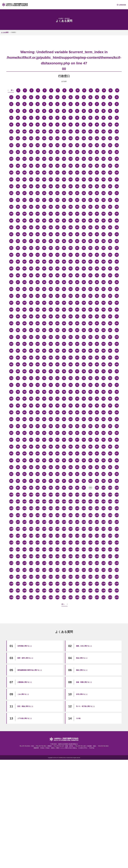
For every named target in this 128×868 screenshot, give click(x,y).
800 (18, 412)
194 (57, 166)
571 (77, 316)
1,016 (97, 495)
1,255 (104, 591)
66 (110, 111)
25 (64, 97)
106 (38, 131)
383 (71, 241)
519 (71, 296)
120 (18, 138)
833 (11, 426)
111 (71, 131)
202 (110, 166)
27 (77, 97)
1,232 (64, 584)
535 (64, 303)
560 (117, 310)
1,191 (18, 570)
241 (31, 186)
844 (84, 426)
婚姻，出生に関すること (84, 646)
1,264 (51, 597)
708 (84, 371)
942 (57, 467)
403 (90, 248)
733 (24, 385)
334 (84, 221)
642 (97, 344)
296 (57, 207)
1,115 (77, 536)
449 (57, 268)
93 (64, 125)
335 (90, 221)
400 (71, 248)
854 (38, 433)
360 (31, 234)
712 (110, 371)
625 (97, 337)
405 (104, 248)
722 (64, 378)
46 (90, 104)
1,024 (38, 501)
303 (104, 207)
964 (90, 474)
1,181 (64, 563)
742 (84, 385)
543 (117, 303)
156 (31, 152)
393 (24, 248)
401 (77, 248)
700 (31, 371)
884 (11, 447)
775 (77, 399)
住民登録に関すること (25, 646)
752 (38, 392)
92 (57, 125)
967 (110, 474)
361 (38, 234)
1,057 (31, 515)
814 (110, 412)
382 (64, 241)
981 (90, 481)
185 (110, 159)
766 (18, 399)
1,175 (24, 563)
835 (24, 426)
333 (77, 221)
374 (11, 241)
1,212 (44, 577)
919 (18, 460)
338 (110, 221)
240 (24, 186)
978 (71, 481)
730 (117, 378)
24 (57, 97)
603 (64, 330)
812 (97, 412)
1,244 (31, 591)
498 (44, 289)
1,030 (77, 501)
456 (104, 268)
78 (77, 118)
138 (24, 145)
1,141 (24, 549)
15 (111, 90)
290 (18, 207)
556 (90, 310)
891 (57, 447)
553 (71, 310)
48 (104, 104)
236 (110, 179)
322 (117, 214)
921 (31, 460)
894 (77, 447)
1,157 (18, 556)
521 (84, 296)
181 (84, 159)
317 (84, 214)
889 (44, 447)
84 (117, 118)
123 (38, 138)
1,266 (64, 597)
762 (104, 392)
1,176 (31, 563)
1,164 (64, 556)
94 (71, 125)
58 (57, 111)
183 (97, 159)
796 (104, 405)
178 (64, 159)
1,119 (104, 536)
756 (64, 392)
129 (77, 138)
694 (104, 364)
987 (18, 488)
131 (90, 138)
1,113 (64, 536)
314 (64, 214)
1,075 (38, 522)
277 (44, 200)
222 (18, 179)
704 (57, 371)
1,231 (57, 584)
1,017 (104, 495)
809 (77, 412)
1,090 (24, 529)
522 (90, 296)
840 (57, 426)
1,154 (110, 549)
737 (51, 385)
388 (104, 241)
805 (51, 412)
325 (24, 221)
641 (90, 344)
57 (51, 111)
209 (44, 173)
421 (97, 255)
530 (31, 303)
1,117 (90, 536)
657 (84, 351)
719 (44, 378)
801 (24, 412)
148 (90, 145)
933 (110, 460)
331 (64, 221)
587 (71, 323)
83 (110, 118)
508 (110, 289)
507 (104, 289)
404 (97, 248)
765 (11, 399)
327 (38, 221)
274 (24, 200)
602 (57, 330)
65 (104, 111)
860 (77, 433)
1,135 (97, 543)
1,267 (71, 597)
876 (71, 440)
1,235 (84, 584)
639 (77, 344)
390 (117, 241)
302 (97, 207)
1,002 (117, 488)
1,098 (77, 529)
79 (84, 118)
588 (77, 323)
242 (38, 186)
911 (77, 453)
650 (38, 351)
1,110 (44, 536)
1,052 (110, 508)
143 (57, 145)
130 (84, 138)
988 (24, 488)
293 (38, 207)
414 (51, 255)
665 (24, 358)
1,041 (38, 508)
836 (31, 426)
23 (51, 97)
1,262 (38, 597)
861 (84, 433)
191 (38, 166)
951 (117, 467)
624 (90, 337)
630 (18, 344)
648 (24, 351)
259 (38, 193)
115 (97, 131)
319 (97, 214)
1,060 (51, 515)
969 (11, 481)
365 (64, 234)
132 (97, 138)
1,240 (117, 584)
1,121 (117, 536)
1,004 (18, 495)
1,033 (97, 501)
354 (104, 227)
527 (11, 303)
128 (71, 138)
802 (31, 412)
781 (117, 399)
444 (24, 268)
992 (51, 488)
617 (44, 337)
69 (18, 118)
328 (44, 221)
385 (84, 241)
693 (97, 364)
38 (38, 104)
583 (44, 323)
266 (84, 193)
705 (64, 371)
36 (24, 104)
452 (77, 268)
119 (11, 138)
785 (31, 405)
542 (110, 303)
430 (44, 262)
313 (57, 214)
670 (57, 358)
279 (57, 200)
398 (57, 248)
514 (38, 296)
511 (18, 296)
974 (44, 481)
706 (71, 371)
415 (57, 255)
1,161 (44, 556)
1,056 (24, 515)
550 (51, 310)
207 (31, 173)
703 (51, 371)
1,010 (57, 495)
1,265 (57, 597)
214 (77, 173)
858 (64, 433)
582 (38, 323)
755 (57, 392)
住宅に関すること (82, 694)
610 (110, 330)
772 (57, 399)
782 (11, 405)
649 (31, 351)
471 (90, 275)
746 (110, 385)
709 (90, 371)
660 (104, 351)
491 (110, 282)
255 (11, 193)
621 (71, 337)
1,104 (117, 529)
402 (84, 248)
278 (51, 200)
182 (90, 159)
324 (18, 221)
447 (44, 268)
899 (110, 447)
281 (71, 200)
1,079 (64, 522)
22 (44, 97)
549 (44, 310)
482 (51, 282)
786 (38, 405)
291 (24, 207)
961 (71, 474)
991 (44, 488)
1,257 (117, 591)
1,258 (11, 597)
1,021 (18, 501)
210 (51, 173)
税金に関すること (82, 658)
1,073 (24, 522)
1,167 (84, 556)
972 (31, 481)
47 (97, 104)
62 (84, 111)
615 (31, 337)
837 (38, 426)
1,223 (117, 577)
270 (110, 193)
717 (31, 378)
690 (77, 364)
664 (18, 358)
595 (11, 330)
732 (18, 385)
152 (117, 145)
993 (57, 488)
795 (97, 405)
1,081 (77, 522)
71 (31, 118)
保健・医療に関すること (84, 682)
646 (11, 351)
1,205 (110, 570)
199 (90, 166)
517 (57, 296)
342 (24, 227)
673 (77, 358)
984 (110, 481)
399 (64, 248)
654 (64, 351)
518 (64, 296)
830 (104, 419)
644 (110, 344)
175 (44, 159)
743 (90, 385)
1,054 (11, 515)
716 (24, 378)
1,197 (57, 570)
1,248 (57, 591)
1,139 (11, 549)
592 (104, 323)
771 (51, 399)
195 (64, 166)
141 (44, 145)
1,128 (51, 543)
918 (11, 460)
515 (44, 296)
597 (24, 330)
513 (31, 296)
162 (71, 152)
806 (57, 412)
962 (77, 474)
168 (110, 152)
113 (84, 131)
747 (117, 385)
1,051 (104, 508)
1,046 (71, 508)
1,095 (57, 529)
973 (38, 481)
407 (117, 248)
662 (117, 351)
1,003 (11, 495)
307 (18, 214)
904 (31, 453)
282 (77, 200)
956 (38, 474)
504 (84, 289)
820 (38, 419)
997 (84, 488)
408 (11, 255)
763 (110, 392)
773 (64, 399)
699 (24, 371)
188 (18, 166)
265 (77, 193)
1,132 (77, 543)
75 (57, 118)
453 (84, 268)
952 (11, 474)
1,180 (57, 563)
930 (90, 460)
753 (44, 392)
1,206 (117, 570)
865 (110, 433)
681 (18, 364)
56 (44, 111)
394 (31, 248)
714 (11, 378)
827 (84, 419)
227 (51, 179)
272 (11, 200)
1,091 (31, 529)
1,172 (117, 556)
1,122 (11, 543)
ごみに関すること (23, 694)
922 (38, 460)
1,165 (71, 556)
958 (51, 474)
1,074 (31, 522)
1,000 (104, 488)
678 (110, 358)
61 (77, 111)
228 (57, 179)
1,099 (84, 529)
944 (71, 467)
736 (44, 385)
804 (44, 412)
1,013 (77, 495)
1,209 (24, 577)
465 (51, 275)
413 (44, 255)
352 (90, 227)
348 (64, 227)
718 (38, 378)
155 (24, 152)
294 (44, 207)
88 (31, 125)
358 (18, 234)
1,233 (71, 584)
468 (71, 275)
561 (11, 316)
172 (24, 159)
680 (11, 364)
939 (38, 467)
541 (104, 303)
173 (31, 159)
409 (18, 255)
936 (18, 467)
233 (90, 179)
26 (71, 97)
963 (84, 474)
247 (71, 186)
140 (38, 145)
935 (11, 467)
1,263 (44, 597)
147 (84, 145)
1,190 (11, 570)
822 (51, 419)
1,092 (38, 529)
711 (104, 371)
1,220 (97, 577)
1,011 (64, 495)
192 (44, 166)
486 (77, 282)
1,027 (57, 501)
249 (84, 186)
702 (44, 371)
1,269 (84, 597)
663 (11, 358)
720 (51, 378)
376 (24, 241)
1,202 (90, 570)
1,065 (84, 515)
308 (24, 214)
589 (84, 323)
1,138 (117, 543)
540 (97, 303)
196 (71, 166)
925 (57, 460)
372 (110, 234)
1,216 (71, 577)
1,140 (18, 549)
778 (97, 399)
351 (84, 227)
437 (90, 262)
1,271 (97, 597)
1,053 (117, 508)
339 (117, 221)
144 (64, 145)
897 (97, 447)
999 (97, 488)
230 (71, 179)
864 (104, 433)
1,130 (64, 543)
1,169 (97, 556)
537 (77, 303)
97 (90, 125)
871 (38, 440)
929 (84, 460)
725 (84, 378)
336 (97, 221)
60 (71, 111)
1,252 (84, 591)
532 (44, 303)
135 (117, 138)
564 (31, 316)
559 (110, 310)
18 (18, 97)
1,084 (97, 522)
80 (90, 118)
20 (31, 97)
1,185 (90, 563)
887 (31, 447)
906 (44, 453)
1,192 (24, 570)
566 (44, 316)
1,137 (110, 543)
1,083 (90, 522)
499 (51, 289)
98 (97, 125)
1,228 (38, 584)
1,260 (24, 597)
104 (24, 131)
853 (31, 433)
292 (31, 207)
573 (90, 316)
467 (64, 275)
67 (117, 111)
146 (77, 145)
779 (104, 399)
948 (97, 467)
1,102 (104, 529)
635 (51, 344)
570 (71, 316)
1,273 (110, 597)
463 (38, 275)
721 (57, 378)
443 (18, 268)
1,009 (51, 495)
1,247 (51, 591)
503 (77, 289)
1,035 (110, 501)
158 (44, 152)
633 (38, 344)
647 (18, 351)
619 (57, 337)
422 (104, 255)
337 (104, 221)
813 (104, 412)
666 (31, 358)
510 (11, 296)
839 (51, 426)
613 (18, 337)
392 (18, 248)
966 (104, 474)
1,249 (64, 591)
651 (44, 351)
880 (97, 440)
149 (97, 145)
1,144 (44, 549)
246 (64, 186)
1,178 (44, 563)
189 (24, 166)
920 (24, 460)
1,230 (51, 584)
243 (44, 186)
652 (51, 351)
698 (18, 371)
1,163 (57, 556)
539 (90, 303)
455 (97, 268)
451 (71, 268)
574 (97, 316)
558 (104, 310)
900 (117, 447)
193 (51, 166)
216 (90, 173)
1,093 (44, 529)
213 (71, 173)
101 (117, 125)
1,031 (84, 501)
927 (71, 460)
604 (71, 330)
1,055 (18, 515)
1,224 (11, 584)
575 (104, 316)
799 (11, 412)
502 (71, 289)
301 (90, 207)
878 (84, 440)
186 (117, 159)
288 (117, 200)
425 (11, 262)
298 (71, 207)
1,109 (38, 536)
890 (51, 447)
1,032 (90, 501)
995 (71, 488)
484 (64, 282)
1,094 (51, 529)
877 (77, 440)
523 (97, 296)
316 (77, 214)
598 (31, 330)
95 (77, 125)
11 (84, 90)
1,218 (84, 577)
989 (31, 488)
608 (97, 330)
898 (104, 447)
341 (18, 227)
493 (11, 289)
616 (38, 337)
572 (84, 316)
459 (11, 275)
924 (51, 460)
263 (64, 193)
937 (24, 467)
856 (51, 433)
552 (64, 310)
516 (51, 296)
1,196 (51, 570)
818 (24, 419)
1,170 (104, 556)
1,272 (104, 597)
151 (110, 145)
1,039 (24, 508)
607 (90, 330)
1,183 (77, 563)
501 (64, 289)
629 (11, 344)
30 (97, 97)
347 (57, 227)
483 (57, 282)
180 (77, 159)
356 (117, 227)
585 (57, 323)
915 (104, 453)
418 (77, 255)
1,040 (31, 508)
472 (97, 275)
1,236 (90, 584)
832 (117, 419)
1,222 (110, 577)
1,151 (90, 549)
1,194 (38, 570)
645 (117, 344)
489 (97, 282)
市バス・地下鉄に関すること (85, 706)
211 (57, 173)
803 (38, 412)
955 (31, 474)
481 (44, 282)
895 (84, 447)
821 (44, 419)
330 (57, 221)
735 (38, 385)
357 (11, 234)
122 (31, 138)
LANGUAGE (122, 5)
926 (64, 460)
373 (117, 234)
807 (64, 412)
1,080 (71, 522)
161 (64, 152)
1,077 (51, 522)
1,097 (71, 529)
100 (110, 125)
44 (77, 104)
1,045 (64, 508)
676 (97, 358)
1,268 (77, 597)
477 (18, 282)
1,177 (38, 563)
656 (77, 351)
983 (104, 481)
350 (77, 227)
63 (90, 111)
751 (31, 392)
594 (117, 323)
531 (38, 303)
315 (71, 214)
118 (117, 131)
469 (77, 275)
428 (31, 262)
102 (11, 131)
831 (110, 419)
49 (110, 104)
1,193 (31, 570)
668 (44, 358)
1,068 (104, 515)
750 (24, 392)
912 (84, 453)
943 (64, 467)
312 (51, 214)
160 (57, 152)
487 (84, 282)
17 (11, 97)
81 (97, 118)
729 (110, 378)
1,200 (77, 570)
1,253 (90, 591)
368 (84, 234)
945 (77, 467)
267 (90, 193)
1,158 (24, 556)
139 (31, 145)
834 (18, 426)
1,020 (11, 501)
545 (18, 310)
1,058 (38, 515)
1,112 (57, 536)
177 (57, 159)
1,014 (84, 495)
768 (31, 399)
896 (90, 447)
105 (31, 131)
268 (97, 193)
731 (11, 385)
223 (24, 179)
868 (18, 440)
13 (97, 90)
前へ (12, 90)
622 (77, 337)
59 (64, 111)
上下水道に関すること (25, 718)
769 (38, 399)
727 (97, 378)
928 (77, 460)
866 (117, 433)
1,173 (11, 563)
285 (97, 200)
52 (18, 111)
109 (57, 131)
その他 (78, 718)
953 (18, 474)
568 (57, 316)
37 (31, 104)
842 (71, 426)
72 (38, 118)
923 (44, 460)
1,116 (84, 536)
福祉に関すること (82, 670)
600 (44, 330)
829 (97, 419)
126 (57, 138)
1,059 (44, 515)
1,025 (44, 501)
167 (104, 152)
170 (11, 159)
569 (64, 316)
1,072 (18, 522)
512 (24, 296)
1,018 (110, 495)
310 (38, 214)
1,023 (31, 501)
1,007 (38, 495)
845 (90, 426)
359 (24, 234)
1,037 (11, 508)
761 (97, 392)
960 (64, 474)
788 (51, 405)
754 (51, 392)
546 (24, 310)
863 (97, 433)
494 (18, 289)
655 (71, 351)
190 (31, 166)
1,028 (64, 501)
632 (31, 344)
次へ (63, 604)
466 (57, 275)
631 (24, 344)
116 (104, 131)
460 (18, 275)
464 (44, 275)
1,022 (24, 501)
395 (38, 248)
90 (44, 125)
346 (51, 227)
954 (24, 474)
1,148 (71, 549)
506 (97, 289)
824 (64, 419)
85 (11, 125)
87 (24, 125)
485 (71, 282)
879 (90, 440)
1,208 (18, 577)
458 (117, 268)
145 (71, 145)
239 (18, 186)
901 (11, 453)
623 (84, 337)
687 (57, 364)
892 (64, 447)
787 (44, 405)
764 (117, 392)
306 (11, 214)
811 (90, 412)
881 (104, 440)
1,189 (117, 563)
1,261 (31, 597)
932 (104, 460)
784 (24, 405)
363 (51, 234)
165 (90, 152)
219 (110, 173)
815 (117, 412)
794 (90, 405)
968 (117, 474)
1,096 (64, 529)
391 (11, 248)
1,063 (71, 515)
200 (97, 166)
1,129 (57, 543)
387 (97, 241)
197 (77, 166)
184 (104, 159)
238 (11, 186)
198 (84, 166)
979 (77, 481)
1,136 (104, 543)
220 (117, 173)
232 (84, 179)
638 (71, 344)
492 (117, 282)
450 (64, 268)
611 (117, 330)
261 (51, 193)
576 (110, 316)
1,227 (31, 584)
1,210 (31, 577)
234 (97, 179)
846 (97, 426)
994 (64, 488)
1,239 (110, 584)
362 (44, 234)
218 (104, 173)
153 (11, 152)
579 (18, 323)
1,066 (90, 515)
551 (57, 310)
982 (97, 481)
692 (90, 364)
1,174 (18, 563)
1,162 (51, 556)
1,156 (11, 556)
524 (104, 296)
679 (117, 358)
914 (97, 453)
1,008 (44, 495)
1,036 (117, 501)
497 (38, 289)
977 (64, 481)
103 (18, 131)
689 (71, 364)
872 (44, 440)
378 (38, 241)
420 (90, 255)
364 (57, 234)
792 (77, 405)
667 (38, 358)
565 (38, 316)
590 (90, 323)
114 (90, 131)
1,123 (18, 543)
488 (90, 282)
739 (64, 385)
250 (90, 186)
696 (117, 364)
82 (104, 118)
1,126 (38, 543)
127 (64, 138)
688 (64, 364)
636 (57, 344)
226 (44, 179)
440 (110, 262)
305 (117, 207)
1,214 (57, 577)
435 (77, 262)
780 (110, 399)
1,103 (110, 529)
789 (57, 405)
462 (31, 275)
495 (24, 289)
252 (104, 186)
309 (31, 214)
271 (117, 193)
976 (57, 481)
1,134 (90, 543)
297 (64, 207)
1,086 (110, 522)
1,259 (18, 597)
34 (11, 104)
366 (71, 234)
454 (90, 268)
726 (90, 378)
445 (31, 268)
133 (104, 138)
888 (38, 447)
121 (24, 138)
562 (18, 316)
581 (31, 323)
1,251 (77, 591)
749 (18, 392)
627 (110, 337)
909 (64, 453)
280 (64, 200)
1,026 (51, 501)
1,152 (97, 549)
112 (77, 131)
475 (117, 275)
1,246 (44, 591)
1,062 (64, 515)
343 (31, 227)
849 (117, 426)
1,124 (24, 543)
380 (51, 241)
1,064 (77, 515)
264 (71, 193)
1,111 (51, 536)
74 (51, 118)
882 (110, 440)
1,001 (110, 488)
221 (11, 179)
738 (57, 385)
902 (18, 453)
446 (38, 268)
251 (97, 186)
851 (18, 433)
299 (77, 207)
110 (64, 131)
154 (18, 152)
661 (110, 351)
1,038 (18, 508)
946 (84, 467)
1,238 (104, 584)
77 (71, 118)
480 (38, 282)
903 (24, 453)
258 (31, 193)
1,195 (44, 570)
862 (90, 433)
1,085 (104, 522)
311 (44, 214)
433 (64, 262)
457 (110, 268)
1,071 (11, 522)
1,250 (71, 591)
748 (11, 392)
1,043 (51, 508)
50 (117, 104)
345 (44, 227)
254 (117, 186)
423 (110, 255)
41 (57, 104)
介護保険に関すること (25, 682)
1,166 (77, 556)
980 (84, 481)
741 (77, 385)
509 (117, 289)
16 (117, 90)
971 (24, 481)
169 (117, 152)
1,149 (77, 549)
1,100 (90, 529)
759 (84, 392)
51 (11, 111)
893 (71, 447)
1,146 (57, 549)
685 (44, 364)
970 (18, 481)
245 (57, 186)
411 (31, 255)
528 (18, 303)
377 (31, 241)
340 (11, 227)
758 (77, 392)
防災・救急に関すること (25, 706)
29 (90, 97)
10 (78, 90)
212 (64, 173)
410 (24, 255)
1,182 (71, 563)
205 (18, 173)
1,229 (44, 584)
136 (11, 145)
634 (44, 344)
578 (11, 323)
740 (71, 385)
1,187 (104, 563)
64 (97, 111)
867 (11, 440)
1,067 (97, 515)
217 (97, 173)
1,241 (11, 591)
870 (31, 440)
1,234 (77, 584)
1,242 (18, 591)
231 (77, 179)
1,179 (51, 563)
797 (110, 405)
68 (11, 118)
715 (18, 378)
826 (77, 419)
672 (71, 358)
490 (104, 282)
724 (77, 378)
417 (71, 255)
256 (18, 193)
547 (31, 310)
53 (24, 111)
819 (31, 419)
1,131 (71, 543)
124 (44, 138)
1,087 (117, 522)
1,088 (11, 529)
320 (104, 214)
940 (44, 467)
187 (11, 166)
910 (71, 453)
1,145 (51, 549)
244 (51, 186)
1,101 (97, 529)
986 (11, 488)
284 (90, 200)
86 (18, 125)
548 (38, 310)
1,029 (71, 501)
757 (71, 392)
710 (97, 371)
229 (64, 179)
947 (90, 467)
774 (71, 399)
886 (24, 447)
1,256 (110, 591)
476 (11, 282)
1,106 (18, 536)
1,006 (31, 495)
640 (84, 344)
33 (117, 97)
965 (97, 474)
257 (24, 193)
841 (64, 426)
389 (110, 241)
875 (64, 440)
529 (24, 303)
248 (77, 186)
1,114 (71, 536)
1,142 (31, 549)
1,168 (90, 556)
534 (57, 303)
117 (110, 131)
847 (104, 426)
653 (57, 351)
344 (38, 227)
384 (77, 241)
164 (84, 152)
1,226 (24, 584)
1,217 (77, 577)
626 (104, 337)
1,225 (18, 584)
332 (71, 221)
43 (71, 104)
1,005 (24, 495)
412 (38, 255)
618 (51, 337)
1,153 (104, 549)
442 (11, 268)
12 (91, 90)
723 (71, 378)
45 (84, 104)
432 (57, 262)
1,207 (11, 577)
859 (71, 433)
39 (44, 104)
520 (77, 296)
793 (84, 405)
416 (64, 255)
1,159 (31, 556)
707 (77, 371)
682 (24, 364)
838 (44, 426)
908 (57, 453)
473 (104, 275)
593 (110, 323)
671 (64, 358)
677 (104, 358)
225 (38, 179)
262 (57, 193)
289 (11, 207)
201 (104, 166)
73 (44, 118)
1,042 (44, 508)
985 (117, 481)
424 (117, 255)
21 (38, 97)
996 (77, 488)
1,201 (84, 570)
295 (51, 207)
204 (11, 173)
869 (24, 440)
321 (110, 214)
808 (71, 412)
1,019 (117, 495)
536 (71, 303)
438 (97, 262)
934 (117, 460)
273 (18, 200)
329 (51, 221)
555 (84, 310)
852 (24, 433)
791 (71, 405)
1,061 (57, 515)
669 (51, 358)
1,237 (97, 584)
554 (77, 310)
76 (64, 118)
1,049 (90, 508)
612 (11, 337)
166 (97, 152)
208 (38, 173)
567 (51, 316)
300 (84, 207)
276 (38, 200)
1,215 (64, 577)
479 (31, 282)
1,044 (57, 508)
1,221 (104, 577)
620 (64, 337)
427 (24, 262)
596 (18, 330)
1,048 (84, 508)
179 (71, 159)
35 (18, 104)
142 (51, 145)
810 (84, 412)
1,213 (51, 577)
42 (64, 104)
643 (104, 344)
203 (117, 166)
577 (117, 316)
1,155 (117, 549)
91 (51, 125)
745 (104, 385)
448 (51, 268)
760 (90, 392)
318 (90, 214)
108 (51, 131)
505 (90, 289)
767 (24, 399)
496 (31, 289)
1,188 (110, 563)
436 (84, 262)
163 (77, 152)
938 (31, 467)
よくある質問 (5, 32)
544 (11, 310)
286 (104, 200)
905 (38, 453)
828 (90, 419)
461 (24, 275)
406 (110, 248)
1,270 (90, 597)
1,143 (38, 549)
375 (18, 241)
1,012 (71, 495)
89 (38, 125)
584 (51, 323)
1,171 (110, 556)
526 (117, 296)
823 (57, 419)
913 (90, 453)
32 (110, 97)
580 (24, 323)
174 (38, 159)
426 (18, 262)
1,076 (44, 522)
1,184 (84, 563)
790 (64, 405)
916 (110, 453)
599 (38, 330)
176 (51, 159)
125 (51, 138)
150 (104, 145)
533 (51, 303)
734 (31, 385)
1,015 (90, 495)
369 (90, 234)
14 (104, 90)
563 (24, 316)
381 (57, 241)
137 (18, 145)
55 (38, 111)
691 (84, 364)
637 (64, 344)
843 (77, 426)
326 (31, 221)
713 (117, 371)
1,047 (77, 508)
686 (51, 364)
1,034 (104, 501)
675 (90, 358)
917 (117, 453)
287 (110, 200)
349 (71, 227)
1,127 (44, 543)
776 (84, 399)
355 (110, 227)
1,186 (97, 563)
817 (18, 419)
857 (57, 433)
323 (11, 221)
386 (90, 241)
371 (104, 234)
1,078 (57, 522)
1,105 (11, 536)
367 (77, 234)
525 (110, 296)
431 (51, 262)
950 (110, 467)
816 (11, 419)
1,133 (84, 543)
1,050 (97, 508)
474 (110, 275)
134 (110, 138)
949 (104, 467)
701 (38, 371)
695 (110, 364)
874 (57, 440)
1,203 (97, 570)
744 (97, 385)
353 (97, 227)
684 (38, 364)
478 (24, 282)
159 (51, 152)
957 (44, 474)
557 (97, 310)
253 (110, 186)
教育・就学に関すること (25, 658)
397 (51, 248)
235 (104, 179)
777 (90, 399)
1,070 (117, 515)
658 (90, 351)
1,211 (38, 577)
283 (84, 200)
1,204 (104, 570)
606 (84, 330)
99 (104, 125)
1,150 (84, 549)
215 (84, 173)
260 (44, 193)
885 (18, 447)
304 (110, 207)
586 (64, 323)
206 (24, 173)
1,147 (64, 549)
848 (110, 426)
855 (44, 433)
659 (97, 351)
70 (24, 118)
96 (84, 125)
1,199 (71, 570)
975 (51, 481)
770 (44, 399)
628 (117, 337)
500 (57, 289)
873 (51, 440)
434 (71, 262)
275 (31, 200)
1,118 (97, 536)
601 (51, 330)
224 (31, 179)
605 (77, 330)
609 (104, 330)
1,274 (117, 597)
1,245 (38, 591)
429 (38, 262)
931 (97, 460)
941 (51, 467)
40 (51, 104)
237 (117, 179)
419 (84, 255)
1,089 (18, 529)
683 (31, 364)
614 (24, 337)
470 (84, 275)
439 (104, 262)
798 (117, 405)
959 (57, 474)
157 (38, 152)
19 (24, 97)
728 (104, 378)
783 (18, 405)
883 (117, 440)
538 (84, 303)
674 (84, 358)
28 (84, 97)
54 (31, 111)
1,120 (110, 536)
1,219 (90, 577)
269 (104, 193)
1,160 (38, 556)
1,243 (24, 591)
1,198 (64, 570)
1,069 (110, 515)
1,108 (31, 536)
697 (11, 371)
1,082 (84, 522)
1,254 (97, 591)
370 (97, 234)
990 (38, 488)
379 (44, 241)
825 (71, 419)
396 (44, 248)
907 (51, 453)
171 (18, 159)
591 (97, 323)
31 (104, 97)
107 (44, 131)
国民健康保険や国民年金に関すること (30, 670)
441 (117, 262)
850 (11, 433)
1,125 (31, 543)
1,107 (24, 536)
